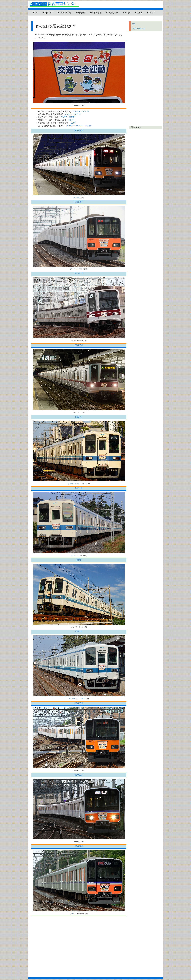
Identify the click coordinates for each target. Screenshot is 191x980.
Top (133, 24)
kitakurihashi (74, 269)
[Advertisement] (81, 20)
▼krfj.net (151, 13)
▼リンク (126, 13)
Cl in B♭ (73, 913)
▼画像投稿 (80, 13)
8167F (64, 117)
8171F (72, 117)
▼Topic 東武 (48, 13)
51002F (70, 126)
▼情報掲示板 (95, 13)
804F (71, 120)
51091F (79, 126)
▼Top (35, 13)
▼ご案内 (138, 13)
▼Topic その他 (64, 13)
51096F (88, 126)
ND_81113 (74, 555)
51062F (85, 111)
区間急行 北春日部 (74, 484)
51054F (76, 111)
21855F (77, 114)
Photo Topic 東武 (138, 29)
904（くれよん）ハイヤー (77, 699)
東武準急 (77, 198)
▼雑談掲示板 (112, 13)
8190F (74, 123)
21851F (68, 114)
